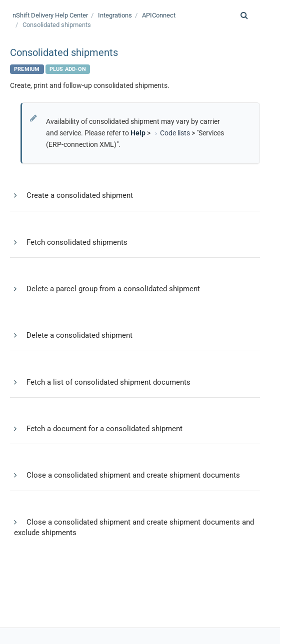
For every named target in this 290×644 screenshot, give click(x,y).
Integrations (115, 15)
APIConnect (159, 15)
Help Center (50, 15)
